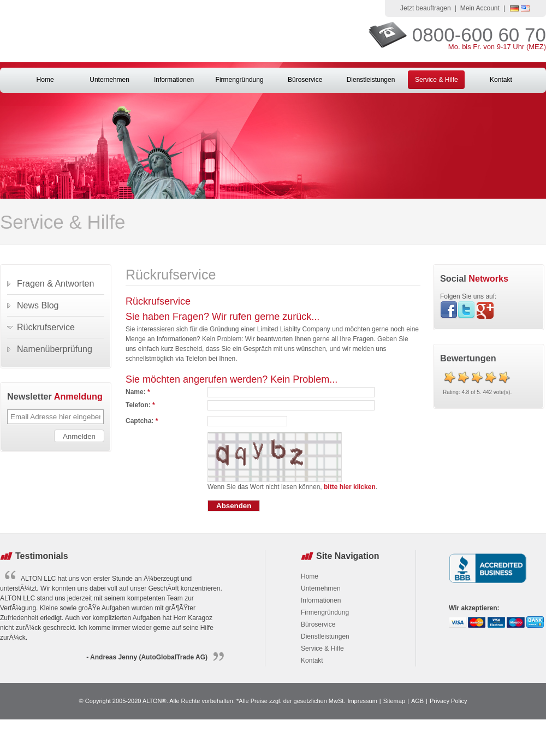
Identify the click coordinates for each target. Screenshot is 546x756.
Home (45, 80)
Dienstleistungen (371, 80)
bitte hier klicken (350, 487)
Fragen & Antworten (55, 284)
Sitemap (394, 701)
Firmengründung (240, 80)
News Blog (38, 305)
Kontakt (501, 80)
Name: (138, 392)
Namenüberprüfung (55, 349)
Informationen (174, 80)
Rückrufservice (46, 327)
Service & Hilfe (437, 80)
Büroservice (305, 80)
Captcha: (142, 421)
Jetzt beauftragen (426, 8)
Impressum (362, 701)
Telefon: (140, 405)
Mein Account (480, 8)
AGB (417, 701)
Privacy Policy (448, 701)
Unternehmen (109, 80)
